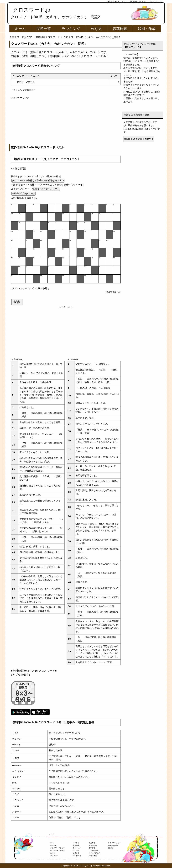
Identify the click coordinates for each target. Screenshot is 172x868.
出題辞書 (92, 843)
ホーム (20, 29)
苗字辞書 (92, 848)
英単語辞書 (93, 845)
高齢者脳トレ (113, 845)
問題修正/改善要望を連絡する (139, 139)
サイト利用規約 (94, 853)
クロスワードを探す (57, 848)
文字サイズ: (17, 189)
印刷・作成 (147, 29)
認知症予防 (93, 856)
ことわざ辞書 (94, 851)
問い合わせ (77, 856)
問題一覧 (44, 29)
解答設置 (76, 853)
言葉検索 (120, 29)
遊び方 (111, 848)
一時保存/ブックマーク (24, 193)
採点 (17, 302)
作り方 (96, 29)
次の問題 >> (113, 292)
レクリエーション (115, 843)
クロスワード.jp (32, 10)
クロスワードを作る (57, 851)
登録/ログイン (138, 2)
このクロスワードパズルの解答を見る (30, 288)
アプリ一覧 (54, 856)
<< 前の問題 (18, 169)
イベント (76, 843)
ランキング (71, 29)
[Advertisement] (66, 122)
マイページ (156, 2)
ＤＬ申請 (76, 851)
